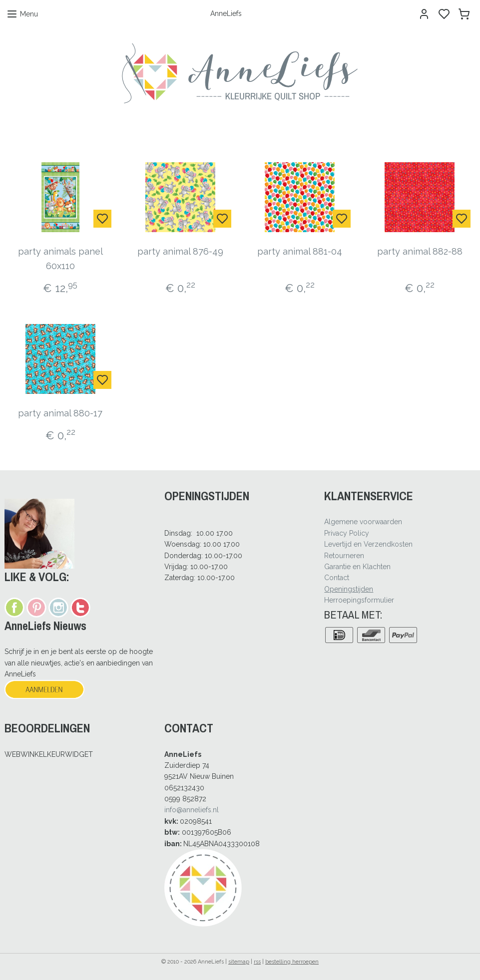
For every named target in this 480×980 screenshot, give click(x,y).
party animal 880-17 (60, 413)
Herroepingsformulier (359, 600)
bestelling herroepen (292, 962)
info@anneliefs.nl (192, 810)
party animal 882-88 (420, 251)
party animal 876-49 (180, 251)
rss (257, 962)
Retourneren (344, 556)
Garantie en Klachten (357, 567)
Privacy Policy (347, 533)
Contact (337, 578)
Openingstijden (349, 589)
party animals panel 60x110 (60, 259)
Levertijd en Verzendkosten (368, 544)
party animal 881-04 (300, 251)
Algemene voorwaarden (363, 522)
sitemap (239, 962)
